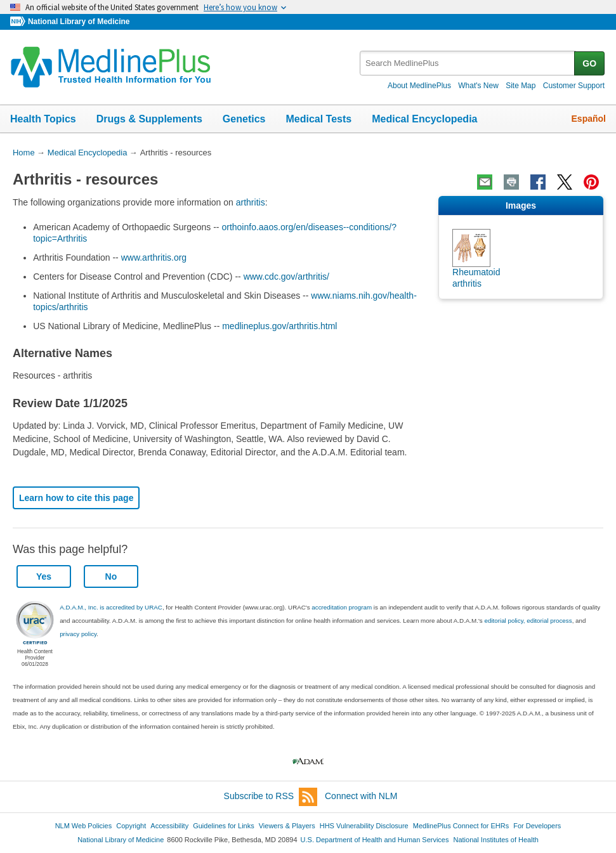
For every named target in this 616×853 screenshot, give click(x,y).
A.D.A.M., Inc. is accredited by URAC (111, 607)
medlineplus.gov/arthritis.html (279, 326)
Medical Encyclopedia (424, 119)
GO (589, 63)
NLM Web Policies (84, 826)
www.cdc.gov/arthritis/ (286, 277)
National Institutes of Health (496, 840)
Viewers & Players (287, 826)
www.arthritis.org (154, 257)
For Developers (537, 826)
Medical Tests (318, 119)
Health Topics (43, 119)
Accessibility (169, 826)
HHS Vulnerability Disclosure (364, 826)
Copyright (131, 826)
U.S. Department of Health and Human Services (375, 840)
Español (589, 119)
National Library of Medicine (79, 22)
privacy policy (78, 634)
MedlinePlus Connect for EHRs (461, 826)
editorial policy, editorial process (528, 621)
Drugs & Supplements (149, 119)
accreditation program (342, 607)
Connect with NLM (361, 796)
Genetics (244, 119)
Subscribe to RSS (271, 797)
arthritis (251, 202)
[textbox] (468, 63)
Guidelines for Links (223, 826)
